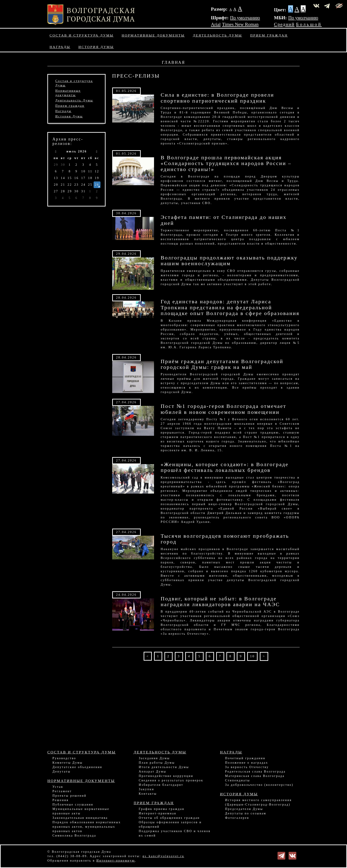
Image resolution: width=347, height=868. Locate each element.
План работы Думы (157, 763)
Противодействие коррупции (166, 776)
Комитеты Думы (68, 763)
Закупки (147, 789)
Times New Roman (240, 24)
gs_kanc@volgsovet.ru (163, 856)
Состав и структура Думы (82, 35)
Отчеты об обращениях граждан (169, 818)
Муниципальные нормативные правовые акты (81, 811)
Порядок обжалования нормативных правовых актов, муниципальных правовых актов (87, 827)
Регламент (62, 791)
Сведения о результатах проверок (171, 780)
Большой (309, 24)
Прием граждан (269, 35)
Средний (284, 24)
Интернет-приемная (158, 813)
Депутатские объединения (77, 767)
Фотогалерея (237, 818)
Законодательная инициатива (80, 818)
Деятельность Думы (218, 35)
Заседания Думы (154, 758)
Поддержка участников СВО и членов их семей (175, 833)
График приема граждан (162, 809)
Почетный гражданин (245, 758)
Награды (60, 47)
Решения (61, 800)
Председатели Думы (244, 809)
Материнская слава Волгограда (255, 776)
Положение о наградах (247, 763)
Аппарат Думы (152, 772)
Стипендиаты (238, 780)
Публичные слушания (73, 805)
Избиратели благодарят (161, 785)
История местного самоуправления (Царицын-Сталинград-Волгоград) (258, 802)
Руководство (64, 758)
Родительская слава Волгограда (255, 772)
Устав (58, 787)
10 (252, 656)
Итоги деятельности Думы (164, 767)
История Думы (96, 47)
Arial (216, 24)
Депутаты (62, 772)
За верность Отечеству (247, 767)
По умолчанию (245, 18)
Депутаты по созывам (246, 813)
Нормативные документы (153, 35)
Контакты (148, 794)
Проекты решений (69, 796)
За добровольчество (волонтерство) (259, 785)
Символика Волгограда (74, 836)
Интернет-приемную (116, 861)
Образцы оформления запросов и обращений (170, 824)
